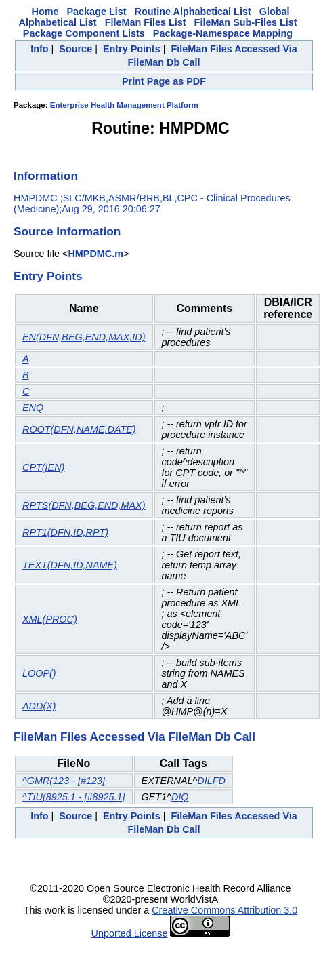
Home (45, 12)
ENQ (33, 408)
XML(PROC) (50, 619)
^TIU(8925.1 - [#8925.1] (74, 797)
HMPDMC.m (95, 254)
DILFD (211, 781)
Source (76, 49)
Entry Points (132, 49)
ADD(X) (39, 706)
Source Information (67, 231)
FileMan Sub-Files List (246, 22)
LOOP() (39, 673)
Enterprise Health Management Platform (124, 105)
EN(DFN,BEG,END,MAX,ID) (84, 337)
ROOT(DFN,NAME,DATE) (79, 429)
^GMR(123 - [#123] (64, 781)
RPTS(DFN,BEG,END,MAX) (84, 505)
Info (39, 49)
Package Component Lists (84, 33)
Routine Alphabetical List (193, 12)
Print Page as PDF (164, 81)
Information (46, 176)
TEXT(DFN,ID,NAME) (70, 565)
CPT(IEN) (43, 467)
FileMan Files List (146, 22)
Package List (97, 12)
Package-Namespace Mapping (223, 33)
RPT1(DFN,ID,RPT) (65, 532)
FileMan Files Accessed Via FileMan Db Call (134, 737)
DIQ (180, 797)
